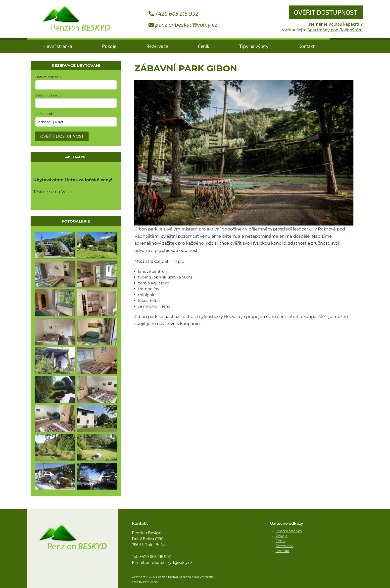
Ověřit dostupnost (326, 12)
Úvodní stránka (289, 531)
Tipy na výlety (254, 46)
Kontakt (306, 46)
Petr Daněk (151, 582)
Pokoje (109, 46)
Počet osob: (45, 114)
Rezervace (157, 46)
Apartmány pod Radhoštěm (335, 30)
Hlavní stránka (57, 46)
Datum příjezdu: (48, 77)
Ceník (204, 46)
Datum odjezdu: (48, 95)
